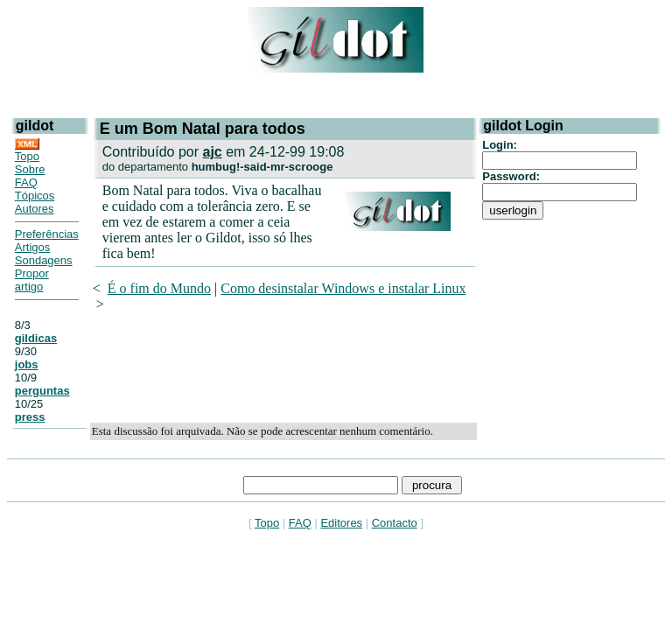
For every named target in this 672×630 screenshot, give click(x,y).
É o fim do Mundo (159, 288)
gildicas (36, 338)
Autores (35, 209)
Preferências (47, 234)
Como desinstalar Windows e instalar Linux (343, 288)
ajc (212, 152)
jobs (27, 364)
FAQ (26, 182)
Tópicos (35, 196)
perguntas (42, 391)
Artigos (32, 247)
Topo (27, 156)
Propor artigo (32, 280)
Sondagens (44, 260)
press (30, 417)
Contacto (395, 523)
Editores (341, 523)
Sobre (30, 169)
